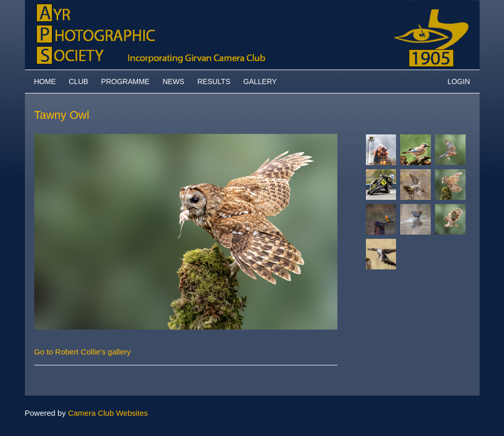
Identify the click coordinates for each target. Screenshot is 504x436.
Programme (125, 81)
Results (214, 81)
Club (79, 81)
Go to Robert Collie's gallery (83, 352)
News (173, 81)
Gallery (260, 81)
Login (459, 81)
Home (45, 81)
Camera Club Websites (108, 413)
